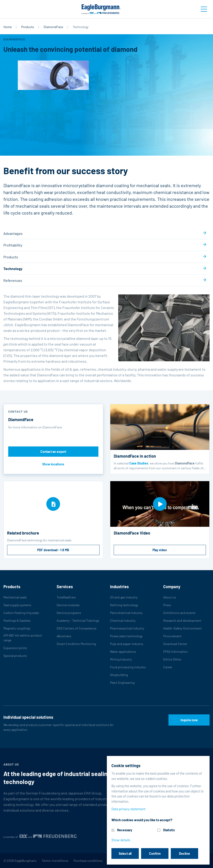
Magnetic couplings (17, 628)
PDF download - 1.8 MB (53, 550)
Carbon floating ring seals (21, 613)
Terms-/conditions (55, 861)
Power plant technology (126, 636)
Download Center (175, 644)
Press (167, 605)
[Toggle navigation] (204, 9)
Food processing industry (128, 667)
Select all (125, 854)
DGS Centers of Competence (76, 628)
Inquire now (189, 720)
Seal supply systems (17, 605)
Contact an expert (53, 452)
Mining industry (121, 659)
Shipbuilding (119, 675)
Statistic (169, 830)
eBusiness (64, 636)
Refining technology (124, 605)
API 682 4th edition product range (23, 638)
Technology (13, 269)
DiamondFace (53, 27)
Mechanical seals (15, 597)
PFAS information (175, 652)
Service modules (68, 605)
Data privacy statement (128, 809)
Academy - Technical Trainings (78, 620)
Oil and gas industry (124, 597)
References (13, 280)
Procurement (172, 636)
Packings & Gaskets (17, 620)
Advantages (13, 233)
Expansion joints (15, 648)
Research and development (182, 620)
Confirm (155, 854)
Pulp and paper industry (127, 644)
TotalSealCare (66, 597)
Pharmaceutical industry (127, 628)
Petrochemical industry (126, 613)
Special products (15, 656)
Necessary (125, 830)
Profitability (13, 245)
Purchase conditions (88, 861)
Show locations (53, 464)
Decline (184, 854)
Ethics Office (172, 659)
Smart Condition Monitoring (76, 644)
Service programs (69, 613)
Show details (121, 840)
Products (28, 27)
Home (8, 27)
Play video (160, 550)
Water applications (123, 652)
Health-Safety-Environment (182, 628)
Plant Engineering (122, 683)
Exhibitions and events (179, 613)
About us (170, 597)
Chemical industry (123, 620)
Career (168, 667)
